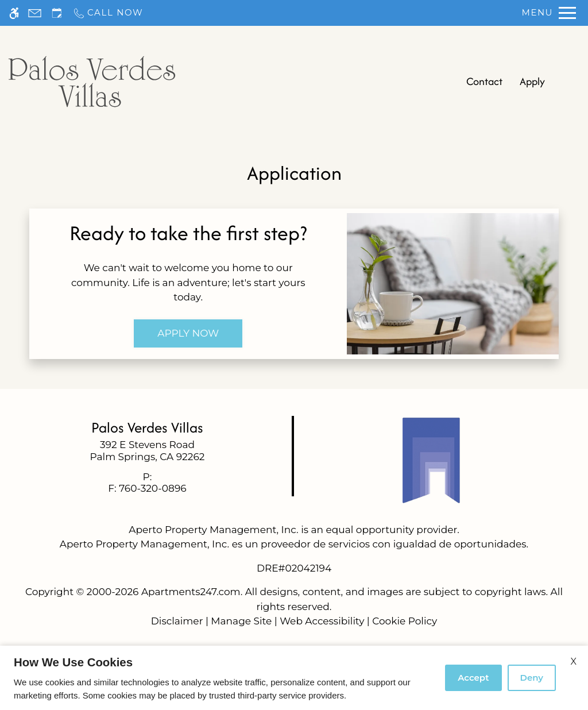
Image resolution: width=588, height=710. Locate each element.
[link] (147, 451)
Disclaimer (177, 621)
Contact (484, 81)
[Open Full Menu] (549, 13)
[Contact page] (35, 13)
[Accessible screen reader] (14, 13)
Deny (532, 678)
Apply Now (188, 333)
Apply (532, 81)
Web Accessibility (322, 621)
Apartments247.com (191, 592)
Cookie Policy (405, 621)
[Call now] (108, 13)
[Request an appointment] (57, 13)
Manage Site (241, 621)
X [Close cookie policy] (574, 661)
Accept (473, 678)
